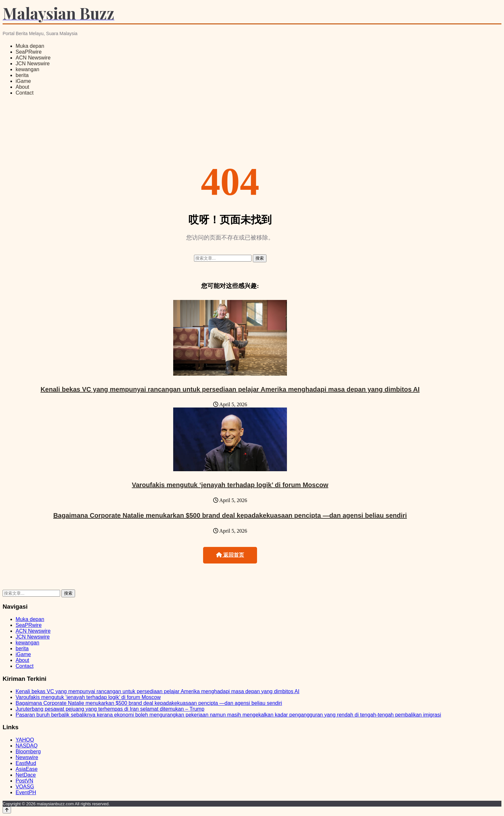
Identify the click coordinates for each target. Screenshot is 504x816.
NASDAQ (27, 746)
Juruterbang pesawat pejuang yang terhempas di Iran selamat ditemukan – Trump (110, 709)
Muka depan (30, 46)
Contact (25, 93)
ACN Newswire (33, 58)
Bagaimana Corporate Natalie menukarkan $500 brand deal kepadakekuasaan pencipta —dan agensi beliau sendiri (230, 515)
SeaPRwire (29, 52)
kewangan (27, 69)
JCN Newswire (33, 64)
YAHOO (25, 740)
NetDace (26, 775)
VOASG (25, 787)
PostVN (24, 781)
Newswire (27, 757)
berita (22, 75)
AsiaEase (27, 769)
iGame (23, 81)
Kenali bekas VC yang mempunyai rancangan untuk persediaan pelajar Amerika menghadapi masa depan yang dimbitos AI (230, 389)
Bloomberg (28, 751)
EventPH (26, 792)
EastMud (26, 763)
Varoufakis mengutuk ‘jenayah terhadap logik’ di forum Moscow (230, 485)
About (22, 87)
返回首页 (230, 555)
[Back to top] (7, 810)
